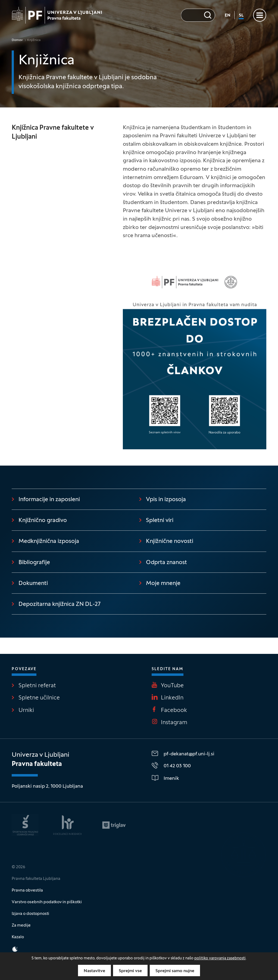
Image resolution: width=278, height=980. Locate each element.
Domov (17, 40)
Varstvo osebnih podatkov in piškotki (47, 902)
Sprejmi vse (130, 971)
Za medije (21, 925)
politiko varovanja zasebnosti (220, 958)
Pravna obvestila (27, 890)
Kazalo (18, 937)
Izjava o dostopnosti (30, 914)
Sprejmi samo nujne (175, 971)
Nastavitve (94, 971)
